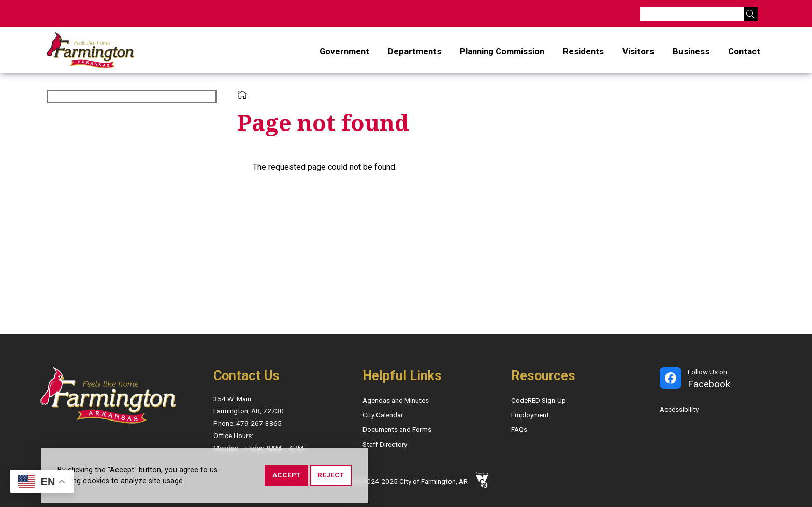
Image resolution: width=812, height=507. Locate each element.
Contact (744, 51)
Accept (286, 477)
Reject (331, 477)
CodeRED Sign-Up (539, 400)
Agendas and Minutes (396, 400)
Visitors (638, 51)
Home (242, 95)
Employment (530, 415)
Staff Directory (385, 444)
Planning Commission (502, 51)
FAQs (519, 429)
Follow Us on (709, 379)
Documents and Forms (397, 429)
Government (344, 51)
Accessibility (679, 409)
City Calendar (383, 415)
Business (691, 51)
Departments (415, 51)
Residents (583, 51)
